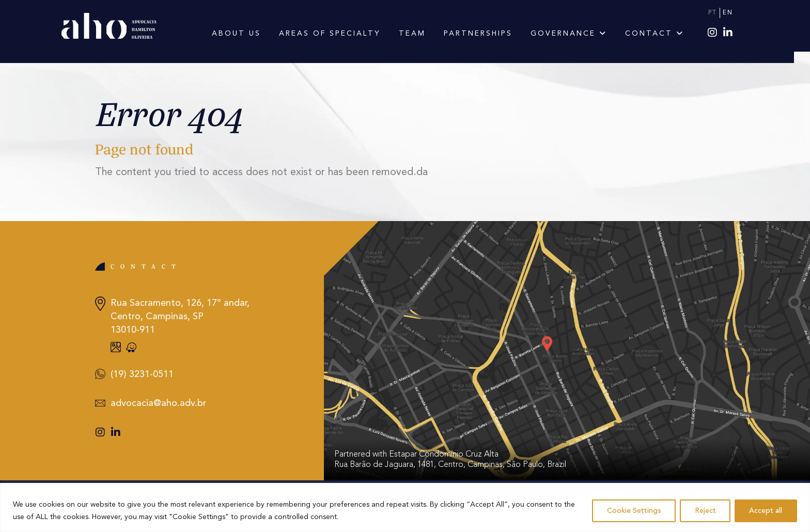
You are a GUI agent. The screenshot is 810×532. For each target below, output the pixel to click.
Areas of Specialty (338, 34)
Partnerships (486, 34)
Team (420, 34)
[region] (405, 507)
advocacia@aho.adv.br (158, 403)
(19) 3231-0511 (142, 374)
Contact (662, 34)
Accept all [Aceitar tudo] (765, 511)
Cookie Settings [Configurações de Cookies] (632, 511)
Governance (577, 34)
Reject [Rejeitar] (704, 511)
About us (244, 34)
